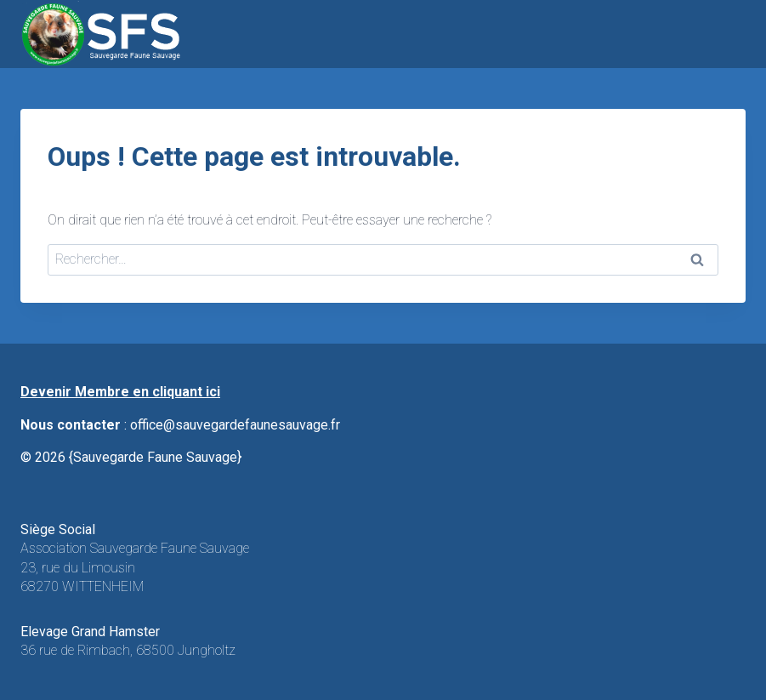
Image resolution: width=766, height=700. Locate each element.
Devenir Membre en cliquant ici (120, 392)
